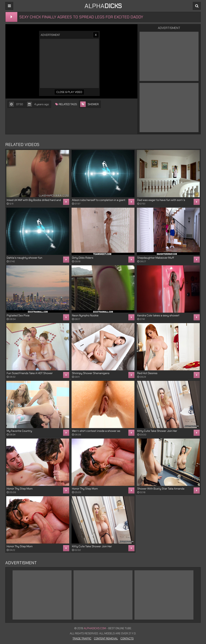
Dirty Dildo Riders (83, 258)
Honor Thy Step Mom (20, 489)
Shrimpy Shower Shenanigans (91, 373)
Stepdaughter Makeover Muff (156, 258)
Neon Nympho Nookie (85, 315)
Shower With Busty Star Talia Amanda (161, 489)
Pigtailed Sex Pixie (18, 315)
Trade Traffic (82, 638)
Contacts (127, 638)
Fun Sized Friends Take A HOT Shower (30, 373)
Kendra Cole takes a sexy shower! (158, 315)
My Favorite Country (19, 431)
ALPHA (103, 6)
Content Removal (106, 638)
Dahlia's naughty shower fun (24, 258)
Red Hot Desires (147, 373)
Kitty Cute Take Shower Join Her (157, 431)
